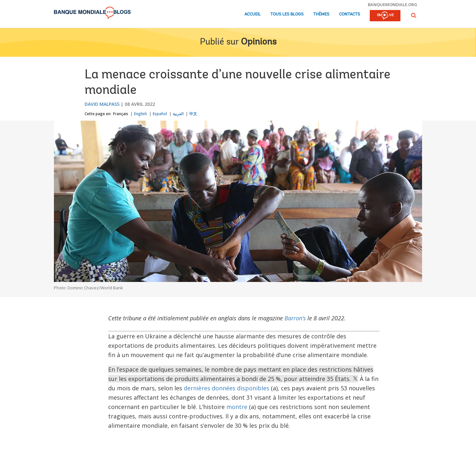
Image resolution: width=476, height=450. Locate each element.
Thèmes (321, 14)
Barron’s (295, 318)
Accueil (253, 14)
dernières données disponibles (227, 388)
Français (121, 114)
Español (160, 114)
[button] (414, 15)
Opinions (259, 42)
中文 (193, 114)
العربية (178, 114)
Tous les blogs (287, 14)
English (140, 114)
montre (237, 407)
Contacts (350, 14)
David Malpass (102, 104)
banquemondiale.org (393, 5)
